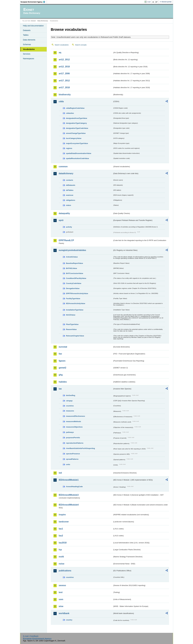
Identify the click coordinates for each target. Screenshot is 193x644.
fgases (62, 361)
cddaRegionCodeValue (75, 108)
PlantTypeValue (72, 324)
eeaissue (70, 195)
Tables (26, 35)
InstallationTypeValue (75, 310)
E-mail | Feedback (31, 636)
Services (27, 54)
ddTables (70, 190)
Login (149, 2)
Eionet (33, 21)
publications (65, 571)
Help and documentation (33, 26)
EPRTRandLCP (66, 240)
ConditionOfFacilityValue (76, 278)
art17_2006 (64, 74)
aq (60, 52)
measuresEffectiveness (76, 416)
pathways (70, 432)
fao (60, 354)
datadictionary (66, 173)
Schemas (27, 44)
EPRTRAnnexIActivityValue (77, 293)
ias (60, 389)
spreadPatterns (72, 459)
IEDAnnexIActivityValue (76, 303)
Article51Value (72, 257)
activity (69, 227)
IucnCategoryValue (74, 138)
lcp (60, 550)
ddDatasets (71, 185)
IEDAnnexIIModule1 (69, 480)
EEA (34, 2)
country (69, 620)
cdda (61, 101)
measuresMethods (74, 421)
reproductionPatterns (75, 443)
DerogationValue (73, 288)
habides (63, 382)
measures (70, 411)
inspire (62, 515)
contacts (70, 180)
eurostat (63, 347)
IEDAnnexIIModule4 (69, 505)
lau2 (61, 536)
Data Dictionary (43, 21)
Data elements (29, 40)
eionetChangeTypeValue (76, 133)
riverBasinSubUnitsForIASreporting (81, 448)
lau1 (61, 529)
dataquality (64, 213)
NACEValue (71, 315)
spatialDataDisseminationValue (79, 153)
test (61, 592)
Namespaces (29, 59)
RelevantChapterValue (75, 336)
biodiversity (65, 95)
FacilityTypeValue (73, 299)
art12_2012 (64, 60)
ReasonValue (71, 329)
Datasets (27, 30)
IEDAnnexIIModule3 (69, 495)
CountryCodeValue (74, 283)
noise (62, 564)
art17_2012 (64, 81)
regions (69, 148)
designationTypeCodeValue (77, 128)
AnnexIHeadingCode (74, 487)
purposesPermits (73, 438)
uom (61, 599)
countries (70, 406)
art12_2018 (64, 67)
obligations (71, 200)
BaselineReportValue (75, 263)
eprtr (61, 220)
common (63, 167)
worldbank (64, 613)
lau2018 (63, 543)
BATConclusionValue (75, 273)
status (69, 205)
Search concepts (81, 45)
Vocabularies (29, 49)
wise (61, 606)
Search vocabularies (62, 45)
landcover (64, 522)
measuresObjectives (74, 427)
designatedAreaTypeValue (77, 118)
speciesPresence (73, 454)
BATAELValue (72, 268)
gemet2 (63, 368)
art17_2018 (64, 87)
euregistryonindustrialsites (72, 250)
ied (60, 473)
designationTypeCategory (76, 123)
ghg (61, 375)
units (68, 464)
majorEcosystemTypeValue (77, 143)
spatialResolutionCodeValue (78, 158)
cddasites (70, 113)
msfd (61, 557)
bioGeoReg (71, 395)
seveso (62, 585)
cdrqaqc (69, 401)
